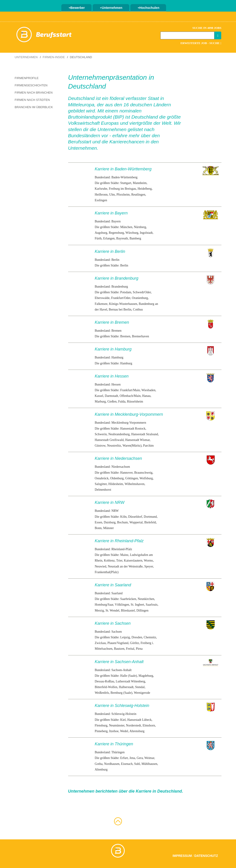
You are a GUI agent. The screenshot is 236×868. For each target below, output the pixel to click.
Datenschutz (206, 856)
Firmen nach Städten (32, 100)
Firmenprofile (27, 78)
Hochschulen (149, 8)
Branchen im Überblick (34, 107)
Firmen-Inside (54, 57)
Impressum (182, 856)
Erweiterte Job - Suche (201, 43)
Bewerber (77, 8)
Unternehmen (111, 8)
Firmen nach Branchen (34, 93)
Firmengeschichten (31, 85)
